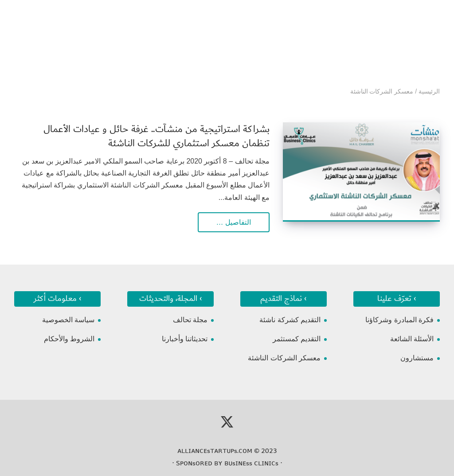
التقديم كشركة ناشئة (290, 320)
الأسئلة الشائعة (412, 339)
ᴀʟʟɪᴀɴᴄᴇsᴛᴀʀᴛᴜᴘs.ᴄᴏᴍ (215, 451)
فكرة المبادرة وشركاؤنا (399, 320)
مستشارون (417, 358)
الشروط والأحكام (69, 339)
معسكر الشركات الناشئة (284, 358)
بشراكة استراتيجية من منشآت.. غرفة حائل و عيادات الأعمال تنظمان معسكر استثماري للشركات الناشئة (157, 136)
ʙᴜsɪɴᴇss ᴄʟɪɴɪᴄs (251, 463)
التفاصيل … (234, 222)
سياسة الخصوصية (68, 320)
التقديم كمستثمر (297, 339)
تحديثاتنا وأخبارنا (185, 339)
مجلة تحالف (190, 320)
